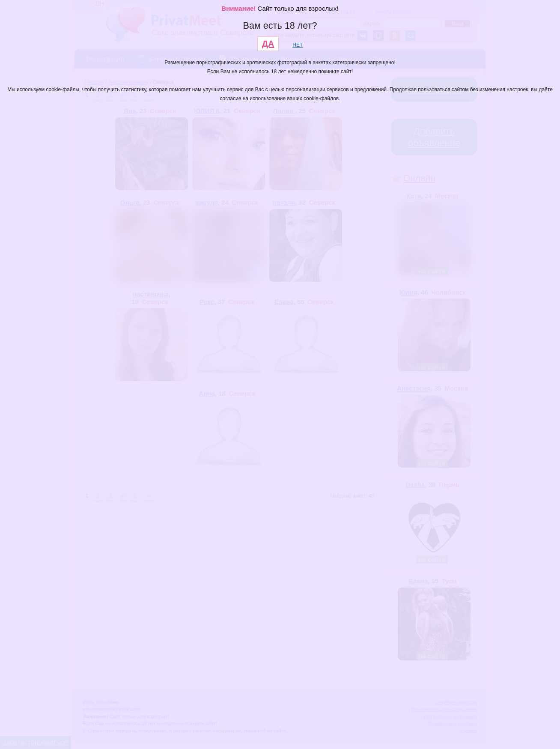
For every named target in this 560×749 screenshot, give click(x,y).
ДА (268, 44)
